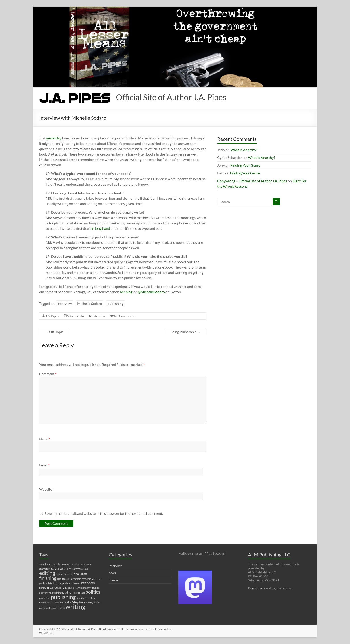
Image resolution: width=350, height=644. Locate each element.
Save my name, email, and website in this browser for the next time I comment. (104, 513)
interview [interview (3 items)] (88, 583)
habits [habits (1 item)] (49, 583)
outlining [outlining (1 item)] (57, 593)
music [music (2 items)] (95, 588)
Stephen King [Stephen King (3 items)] (82, 602)
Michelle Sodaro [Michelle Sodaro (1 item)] (74, 588)
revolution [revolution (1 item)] (57, 602)
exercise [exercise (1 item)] (68, 574)
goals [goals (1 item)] (42, 583)
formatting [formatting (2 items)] (65, 579)
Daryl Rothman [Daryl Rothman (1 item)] (74, 569)
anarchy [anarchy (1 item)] (43, 564)
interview (65, 303)
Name (45, 439)
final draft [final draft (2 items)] (80, 574)
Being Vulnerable (185, 332)
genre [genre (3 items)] (96, 578)
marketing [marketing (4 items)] (56, 587)
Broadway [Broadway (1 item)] (66, 564)
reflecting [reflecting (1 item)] (90, 598)
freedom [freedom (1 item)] (86, 579)
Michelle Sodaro (90, 303)
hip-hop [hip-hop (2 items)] (58, 583)
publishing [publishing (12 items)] (63, 597)
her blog (126, 292)
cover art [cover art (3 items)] (58, 568)
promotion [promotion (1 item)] (45, 598)
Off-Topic (54, 332)
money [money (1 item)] (87, 588)
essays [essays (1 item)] (59, 574)
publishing (115, 303)
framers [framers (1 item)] (77, 579)
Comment (48, 374)
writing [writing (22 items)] (75, 606)
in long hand (101, 228)
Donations (255, 588)
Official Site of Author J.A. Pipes (171, 97)
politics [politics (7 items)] (93, 592)
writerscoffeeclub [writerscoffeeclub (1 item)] (55, 608)
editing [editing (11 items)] (47, 573)
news (112, 573)
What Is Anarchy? (244, 150)
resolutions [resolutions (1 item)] (45, 602)
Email (44, 465)
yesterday (54, 138)
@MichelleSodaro (151, 292)
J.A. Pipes (52, 316)
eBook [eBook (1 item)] (86, 569)
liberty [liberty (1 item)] (43, 588)
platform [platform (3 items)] (69, 592)
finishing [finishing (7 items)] (48, 578)
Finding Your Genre (245, 165)
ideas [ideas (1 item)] (67, 583)
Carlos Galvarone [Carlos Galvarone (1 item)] (82, 564)
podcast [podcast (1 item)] (81, 593)
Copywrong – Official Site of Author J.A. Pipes (252, 181)
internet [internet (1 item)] (75, 583)
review (113, 580)
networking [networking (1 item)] (45, 593)
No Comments (124, 316)
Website (46, 489)
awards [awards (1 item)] (56, 564)
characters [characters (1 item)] (45, 569)
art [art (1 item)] (50, 564)
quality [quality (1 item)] (80, 598)
